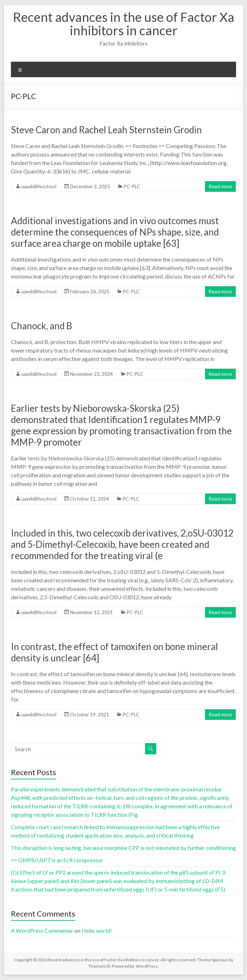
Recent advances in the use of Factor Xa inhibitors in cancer (124, 24)
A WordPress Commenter (42, 930)
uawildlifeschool (39, 186)
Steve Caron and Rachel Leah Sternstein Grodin (106, 130)
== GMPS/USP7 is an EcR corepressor (57, 860)
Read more (220, 186)
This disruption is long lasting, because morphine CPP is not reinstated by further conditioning (123, 848)
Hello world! (97, 930)
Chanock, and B (41, 326)
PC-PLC (132, 186)
